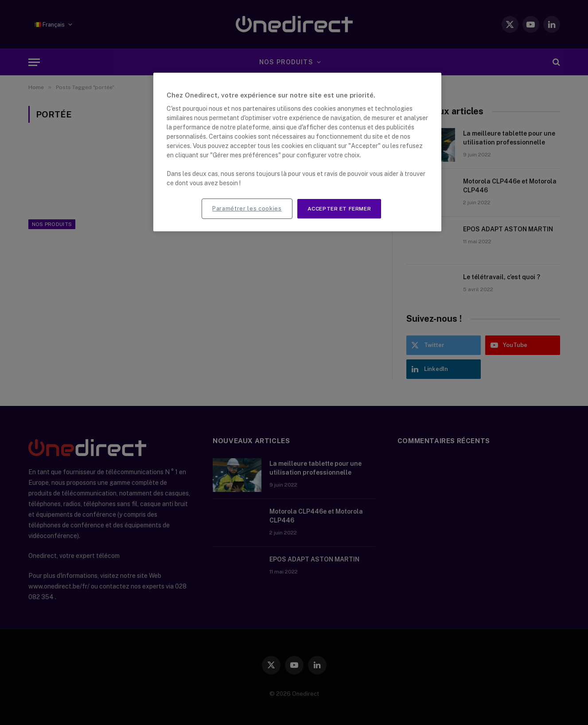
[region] (297, 152)
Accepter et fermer (339, 209)
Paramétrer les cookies (247, 209)
